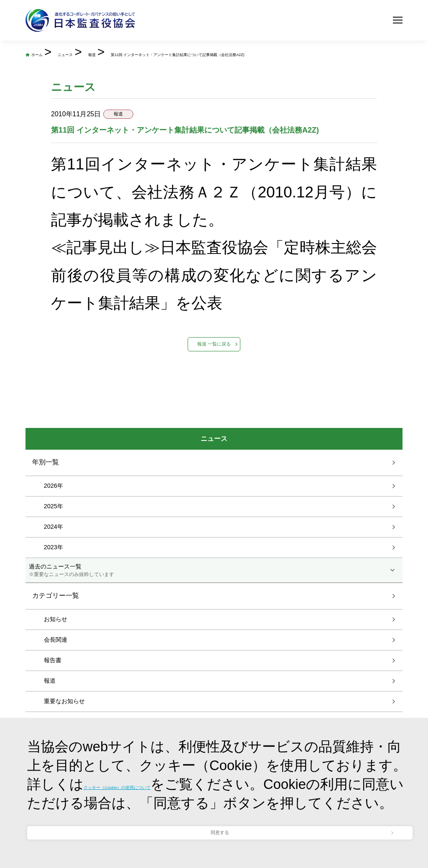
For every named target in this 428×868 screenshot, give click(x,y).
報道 (186, 53)
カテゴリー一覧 (56, 665)
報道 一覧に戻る (214, 397)
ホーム (64, 53)
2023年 (53, 616)
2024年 (53, 596)
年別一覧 (46, 531)
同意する (220, 817)
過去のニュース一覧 (214, 640)
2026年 (53, 555)
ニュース (128, 53)
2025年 (53, 575)
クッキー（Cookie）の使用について (196, 733)
